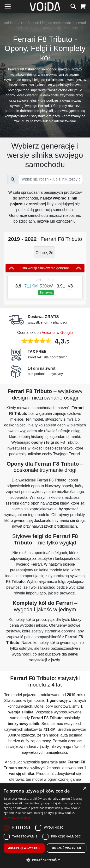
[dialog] (45, 826)
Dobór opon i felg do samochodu (46, 23)
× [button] (85, 789)
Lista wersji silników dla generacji (45, 268)
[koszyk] (83, 6)
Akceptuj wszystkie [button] (24, 848)
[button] (45, 860)
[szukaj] (73, 6)
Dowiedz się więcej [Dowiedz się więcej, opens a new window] (17, 818)
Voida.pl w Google (57, 333)
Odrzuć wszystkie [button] (67, 848)
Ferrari (81, 23)
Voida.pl (10, 23)
